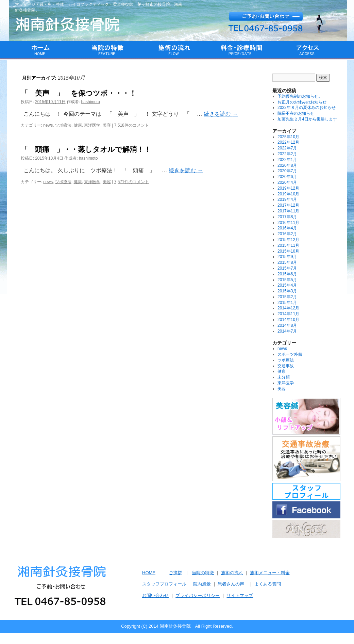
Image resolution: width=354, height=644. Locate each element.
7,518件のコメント (132, 125)
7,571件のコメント (132, 182)
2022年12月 (288, 142)
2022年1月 (287, 160)
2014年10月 (288, 320)
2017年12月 (288, 205)
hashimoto (91, 102)
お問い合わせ (155, 595)
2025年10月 (288, 137)
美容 (107, 125)
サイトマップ (240, 595)
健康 (78, 125)
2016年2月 (287, 234)
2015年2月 (287, 297)
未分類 (284, 377)
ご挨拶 (175, 573)
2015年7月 (287, 268)
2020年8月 (287, 165)
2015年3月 (287, 291)
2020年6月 (287, 177)
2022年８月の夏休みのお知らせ (307, 108)
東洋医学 (92, 125)
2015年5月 (287, 280)
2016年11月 (288, 223)
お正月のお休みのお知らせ (302, 102)
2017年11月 (288, 211)
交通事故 (286, 366)
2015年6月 (287, 274)
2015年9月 (287, 257)
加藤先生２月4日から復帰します (307, 119)
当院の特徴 (203, 573)
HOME (149, 573)
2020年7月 (287, 171)
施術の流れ (232, 573)
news (48, 125)
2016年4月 (287, 228)
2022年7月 (287, 148)
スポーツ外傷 (290, 354)
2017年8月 (287, 217)
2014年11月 (288, 314)
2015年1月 (287, 303)
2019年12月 (288, 188)
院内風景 (202, 584)
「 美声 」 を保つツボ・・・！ (79, 93)
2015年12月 (288, 240)
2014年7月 (287, 331)
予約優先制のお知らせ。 (300, 96)
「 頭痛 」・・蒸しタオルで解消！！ (86, 149)
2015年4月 (287, 285)
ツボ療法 (63, 125)
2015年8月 (287, 262)
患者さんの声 (231, 584)
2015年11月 (288, 245)
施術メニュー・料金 (270, 573)
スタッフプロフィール (164, 584)
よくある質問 (268, 584)
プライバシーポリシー (198, 595)
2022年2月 (287, 154)
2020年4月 (287, 182)
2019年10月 (288, 194)
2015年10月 (288, 251)
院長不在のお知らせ (296, 113)
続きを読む (221, 114)
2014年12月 (288, 308)
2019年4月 (287, 199)
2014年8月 (287, 325)
